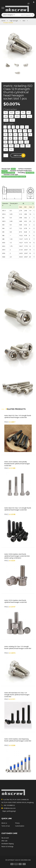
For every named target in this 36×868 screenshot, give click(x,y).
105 (27, 142)
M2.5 (12, 113)
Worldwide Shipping (7, 844)
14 (5, 131)
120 (11, 146)
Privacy (17, 823)
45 (20, 135)
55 (30, 135)
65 (10, 138)
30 (5, 135)
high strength (14, 21)
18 (15, 131)
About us (4, 823)
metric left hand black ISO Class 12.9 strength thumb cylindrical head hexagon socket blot (17, 695)
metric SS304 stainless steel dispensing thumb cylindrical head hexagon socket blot (18, 740)
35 (10, 135)
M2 (6, 113)
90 (11, 142)
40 (15, 135)
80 (26, 138)
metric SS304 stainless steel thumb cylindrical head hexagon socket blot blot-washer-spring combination (17, 556)
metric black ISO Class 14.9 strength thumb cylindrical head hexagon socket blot (18, 416)
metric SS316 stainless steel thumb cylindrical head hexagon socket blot (16, 601)
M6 (6, 116)
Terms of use (6, 826)
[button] (29, 4)
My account (5, 838)
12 (27, 127)
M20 (12, 120)
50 (25, 135)
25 (30, 131)
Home (3, 21)
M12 (23, 116)
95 (16, 142)
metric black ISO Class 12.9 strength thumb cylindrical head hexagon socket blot (18, 509)
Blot (24, 21)
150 (6, 150)
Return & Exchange (7, 846)
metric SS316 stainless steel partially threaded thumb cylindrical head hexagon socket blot (17, 464)
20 (20, 131)
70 (15, 138)
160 (11, 150)
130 (17, 146)
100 (21, 142)
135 (22, 146)
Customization (20, 826)
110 (6, 146)
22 (25, 131)
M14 (29, 116)
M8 (11, 116)
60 (5, 138)
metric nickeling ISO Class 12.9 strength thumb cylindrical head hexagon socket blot (18, 647)
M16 (6, 120)
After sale (4, 841)
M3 (18, 113)
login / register (34, 3)
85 (5, 142)
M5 (29, 113)
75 (20, 138)
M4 (23, 113)
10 (22, 127)
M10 (17, 116)
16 (10, 131)
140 (28, 146)
